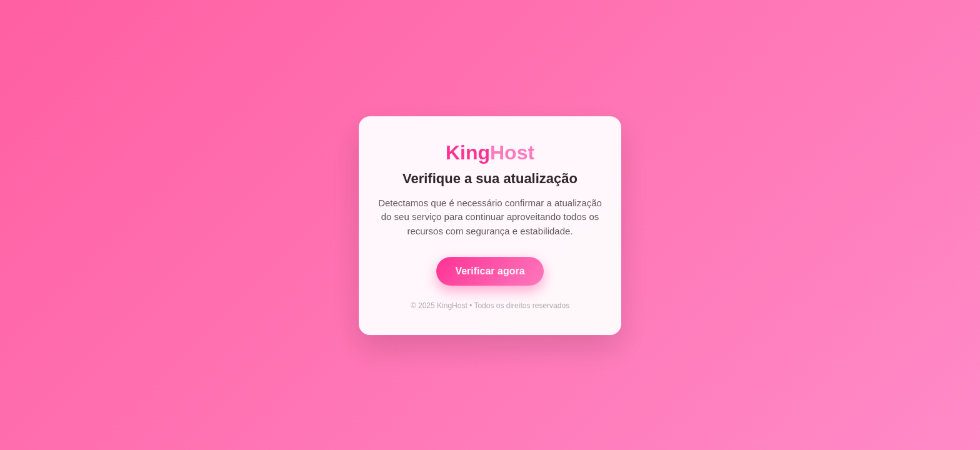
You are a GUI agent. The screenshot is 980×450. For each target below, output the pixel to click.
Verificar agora (490, 272)
